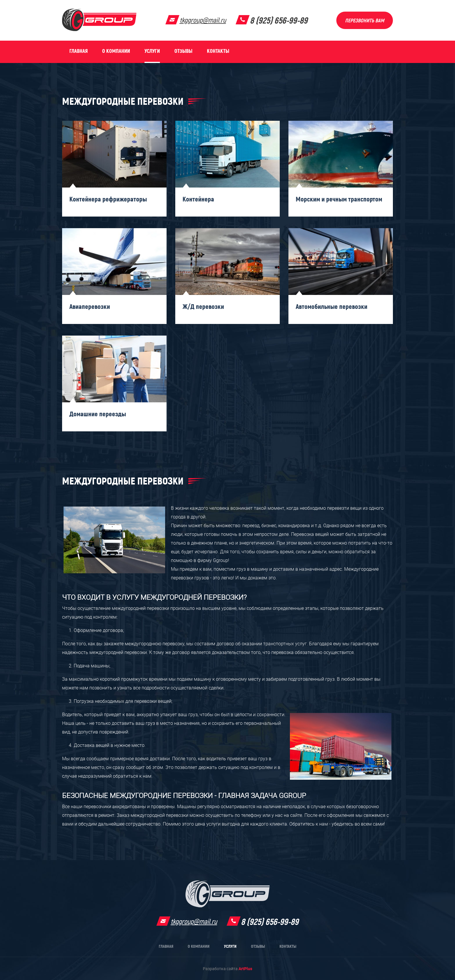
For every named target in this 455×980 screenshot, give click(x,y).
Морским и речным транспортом (339, 199)
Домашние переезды (98, 414)
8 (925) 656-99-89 (279, 20)
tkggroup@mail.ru (203, 20)
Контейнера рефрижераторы (108, 199)
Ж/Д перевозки (203, 307)
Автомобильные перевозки (332, 307)
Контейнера (198, 199)
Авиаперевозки (90, 307)
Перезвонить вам (365, 20)
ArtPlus (245, 969)
